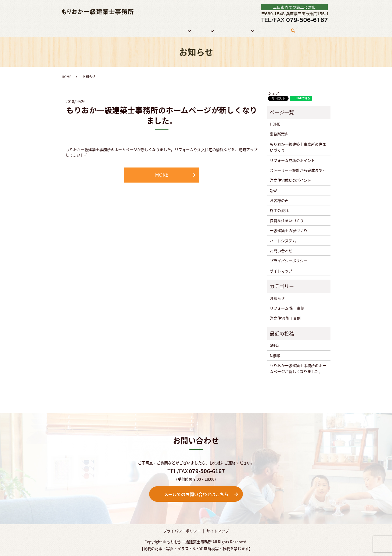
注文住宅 (201, 30)
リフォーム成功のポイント (292, 160)
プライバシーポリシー (289, 261)
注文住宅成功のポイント (290, 180)
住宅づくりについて (234, 30)
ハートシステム (283, 241)
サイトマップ (281, 271)
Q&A (274, 190)
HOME (105, 30)
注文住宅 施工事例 (285, 318)
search (294, 33)
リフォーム (175, 30)
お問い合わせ (271, 30)
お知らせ (277, 298)
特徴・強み (150, 30)
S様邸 (275, 345)
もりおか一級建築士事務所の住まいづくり (298, 147)
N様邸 (275, 355)
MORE (162, 175)
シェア (274, 93)
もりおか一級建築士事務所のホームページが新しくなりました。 (162, 116)
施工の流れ (279, 211)
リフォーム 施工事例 (287, 308)
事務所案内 (126, 30)
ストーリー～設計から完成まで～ (298, 170)
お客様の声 (279, 201)
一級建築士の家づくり (289, 231)
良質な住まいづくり (287, 220)
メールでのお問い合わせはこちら (196, 494)
